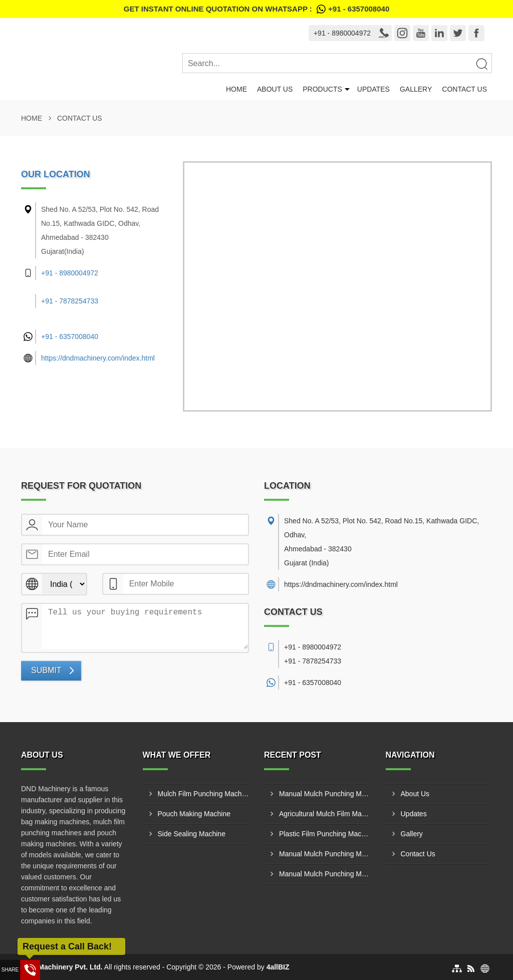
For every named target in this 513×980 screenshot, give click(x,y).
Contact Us (464, 89)
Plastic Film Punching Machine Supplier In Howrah (325, 834)
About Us (275, 89)
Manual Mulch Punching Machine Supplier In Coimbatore (325, 794)
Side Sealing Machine (192, 834)
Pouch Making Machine (194, 814)
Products (322, 89)
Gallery (416, 89)
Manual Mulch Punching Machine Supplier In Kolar (325, 854)
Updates (373, 89)
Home (236, 89)
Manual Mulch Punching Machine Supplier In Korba (325, 874)
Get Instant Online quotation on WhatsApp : (256, 9)
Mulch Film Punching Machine (204, 794)
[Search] (481, 64)
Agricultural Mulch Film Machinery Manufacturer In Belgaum (325, 814)
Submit (46, 670)
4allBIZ (278, 967)
